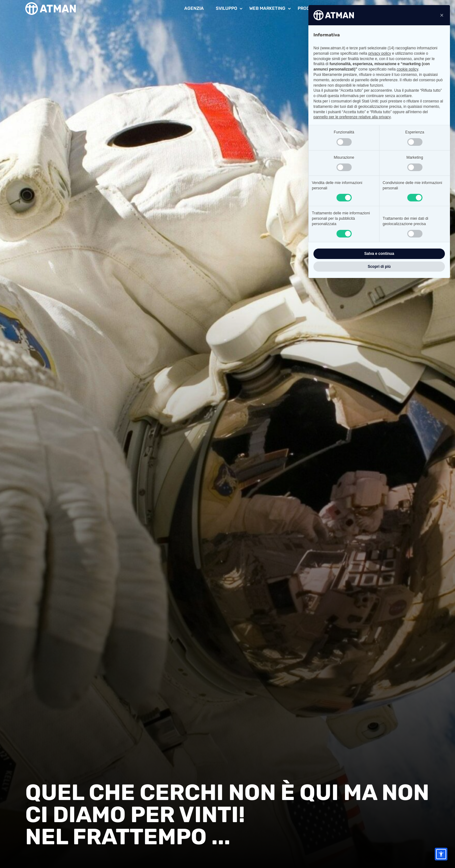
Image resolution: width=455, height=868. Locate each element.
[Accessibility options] (441, 854)
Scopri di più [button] (379, 267)
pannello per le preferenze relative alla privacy (352, 117)
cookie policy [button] (407, 69)
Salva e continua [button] (379, 254)
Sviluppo (227, 8)
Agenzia (194, 8)
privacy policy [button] (379, 53)
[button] (442, 15)
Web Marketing (267, 8)
